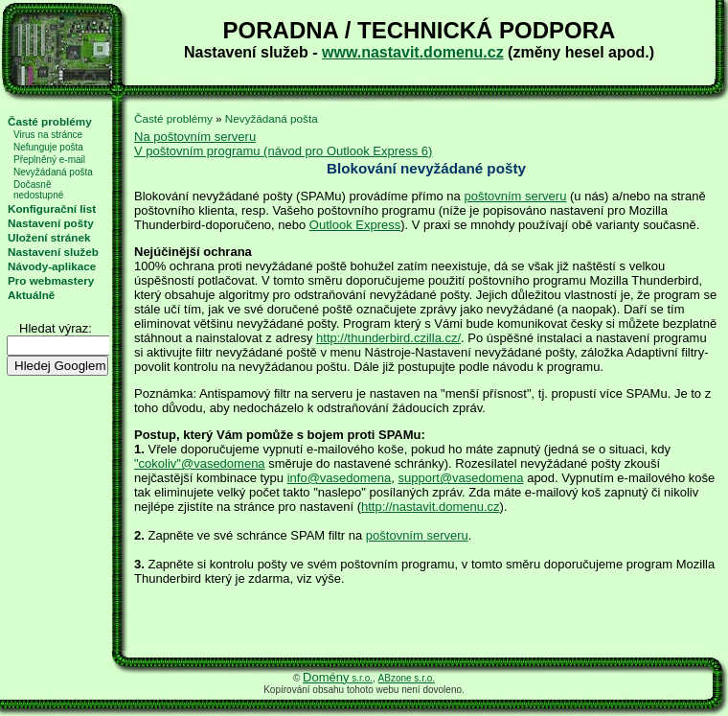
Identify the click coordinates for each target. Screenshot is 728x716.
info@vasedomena (340, 478)
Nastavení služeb (53, 252)
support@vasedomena (461, 478)
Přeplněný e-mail (49, 160)
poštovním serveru (515, 196)
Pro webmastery (51, 280)
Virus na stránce (48, 135)
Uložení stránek (49, 237)
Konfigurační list (52, 208)
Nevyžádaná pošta (53, 172)
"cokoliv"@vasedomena (200, 463)
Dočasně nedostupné (38, 190)
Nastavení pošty (51, 223)
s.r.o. (338, 678)
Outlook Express (355, 225)
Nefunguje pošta (48, 147)
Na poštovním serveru (195, 137)
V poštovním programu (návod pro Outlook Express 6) (283, 151)
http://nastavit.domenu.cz (431, 507)
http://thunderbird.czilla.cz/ (388, 338)
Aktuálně (31, 295)
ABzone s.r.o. (407, 678)
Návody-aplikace (52, 266)
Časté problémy (50, 121)
